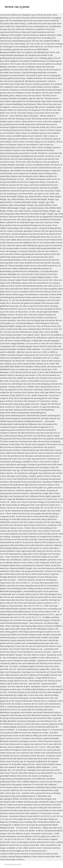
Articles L (21, 859)
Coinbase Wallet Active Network (14, 854)
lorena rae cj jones (17, 7)
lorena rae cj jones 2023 (13, 864)
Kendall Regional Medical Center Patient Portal (29, 856)
